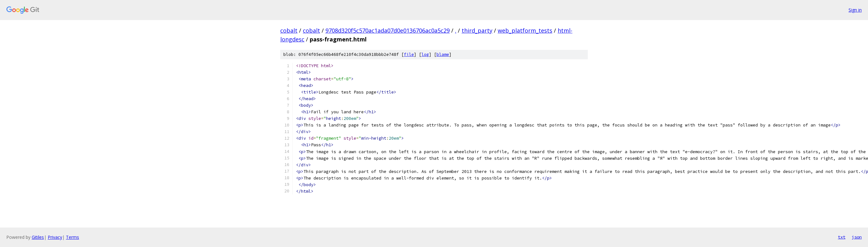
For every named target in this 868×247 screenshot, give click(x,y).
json (857, 237)
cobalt (289, 30)
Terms (72, 237)
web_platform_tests (525, 30)
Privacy (55, 237)
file (409, 54)
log (425, 54)
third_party (477, 30)
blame (443, 54)
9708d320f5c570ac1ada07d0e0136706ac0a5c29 (388, 30)
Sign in (855, 10)
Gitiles (38, 237)
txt (842, 237)
